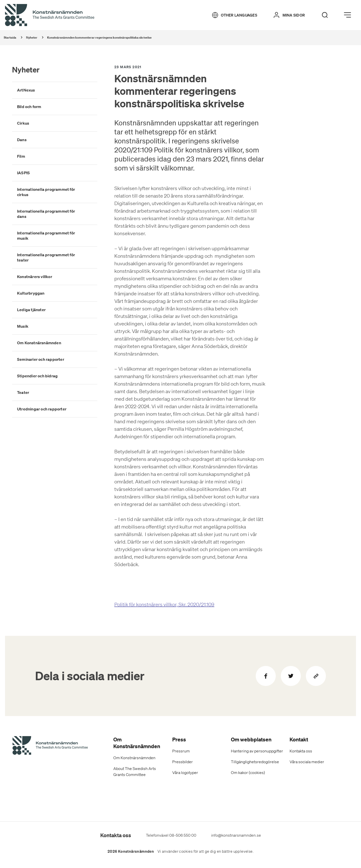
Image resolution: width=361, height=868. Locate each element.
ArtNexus (26, 90)
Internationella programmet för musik (46, 236)
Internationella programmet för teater (46, 257)
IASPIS (23, 173)
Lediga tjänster (31, 310)
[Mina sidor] (289, 15)
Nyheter (26, 70)
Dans (22, 140)
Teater (23, 392)
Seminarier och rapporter (41, 359)
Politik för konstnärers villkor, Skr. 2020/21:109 (164, 604)
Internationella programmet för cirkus (46, 192)
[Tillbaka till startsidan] (50, 15)
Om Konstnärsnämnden (39, 343)
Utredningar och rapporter (42, 409)
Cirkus (23, 123)
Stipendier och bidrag (37, 376)
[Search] (325, 15)
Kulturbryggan (31, 293)
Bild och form (29, 107)
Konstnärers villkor (35, 277)
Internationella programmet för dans (46, 214)
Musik (23, 326)
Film (21, 156)
